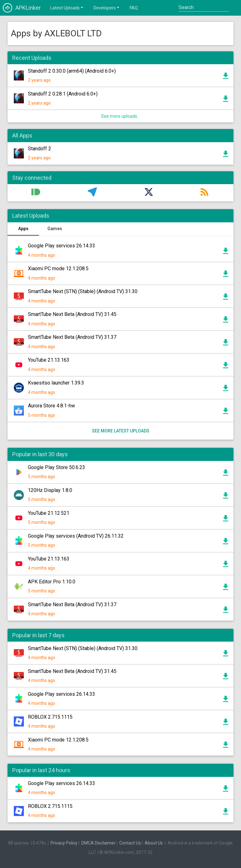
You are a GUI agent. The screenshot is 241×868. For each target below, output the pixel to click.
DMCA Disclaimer (98, 843)
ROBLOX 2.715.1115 (50, 717)
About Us (154, 843)
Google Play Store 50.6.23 (56, 467)
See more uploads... (120, 116)
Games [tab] (55, 229)
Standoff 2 (40, 149)
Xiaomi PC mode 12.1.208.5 (58, 269)
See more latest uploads (121, 431)
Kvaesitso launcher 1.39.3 (56, 383)
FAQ (134, 8)
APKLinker (22, 8)
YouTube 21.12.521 (49, 513)
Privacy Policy (64, 843)
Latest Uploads (67, 8)
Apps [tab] (23, 229)
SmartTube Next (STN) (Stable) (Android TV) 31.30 (83, 291)
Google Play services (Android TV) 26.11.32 (76, 536)
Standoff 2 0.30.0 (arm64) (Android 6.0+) (72, 71)
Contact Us (130, 843)
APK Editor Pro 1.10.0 (52, 582)
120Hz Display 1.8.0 (50, 490)
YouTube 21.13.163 (49, 360)
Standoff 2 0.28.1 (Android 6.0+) (63, 94)
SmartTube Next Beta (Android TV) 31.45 (72, 314)
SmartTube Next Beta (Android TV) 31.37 (72, 337)
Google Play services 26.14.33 (62, 246)
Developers (107, 8)
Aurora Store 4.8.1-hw (51, 406)
